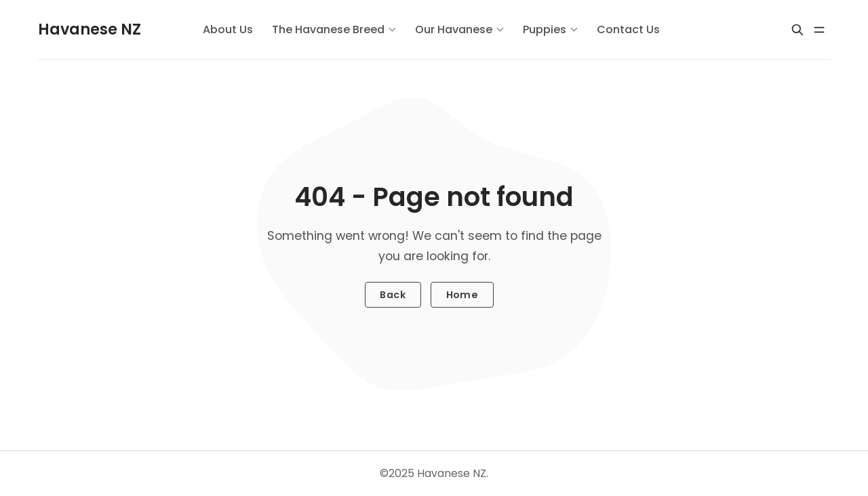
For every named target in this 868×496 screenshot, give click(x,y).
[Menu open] (819, 30)
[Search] (797, 30)
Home (462, 295)
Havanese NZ (452, 473)
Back (393, 295)
